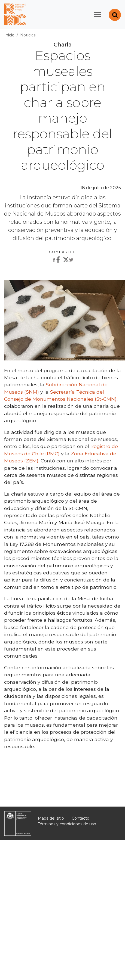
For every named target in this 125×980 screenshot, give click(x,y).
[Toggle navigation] (98, 15)
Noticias (28, 35)
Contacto (80, 818)
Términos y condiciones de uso (67, 824)
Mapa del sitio (51, 818)
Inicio (9, 35)
